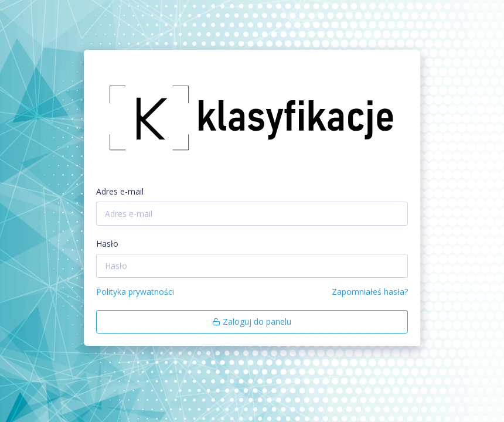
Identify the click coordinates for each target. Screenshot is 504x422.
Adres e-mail (120, 191)
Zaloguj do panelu (252, 321)
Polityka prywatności (135, 292)
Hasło (107, 244)
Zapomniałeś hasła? (370, 292)
